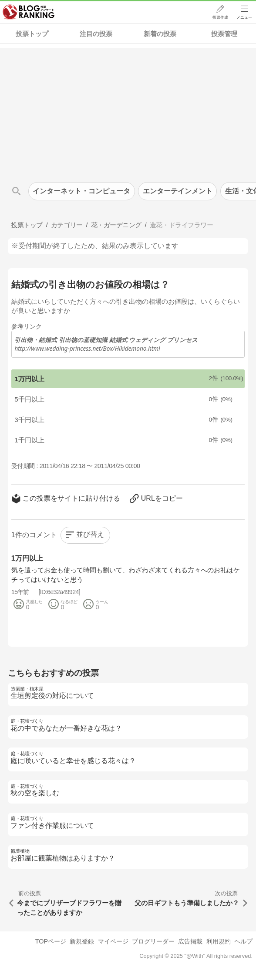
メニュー (244, 18)
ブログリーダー (153, 941)
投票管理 (224, 34)
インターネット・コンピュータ (81, 191)
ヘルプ (243, 941)
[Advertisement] (128, 109)
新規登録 (82, 941)
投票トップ (32, 34)
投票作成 (219, 18)
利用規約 (219, 941)
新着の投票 (160, 34)
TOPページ (51, 941)
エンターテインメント (178, 191)
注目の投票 (96, 34)
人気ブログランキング (29, 13)
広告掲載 (190, 941)
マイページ (113, 941)
